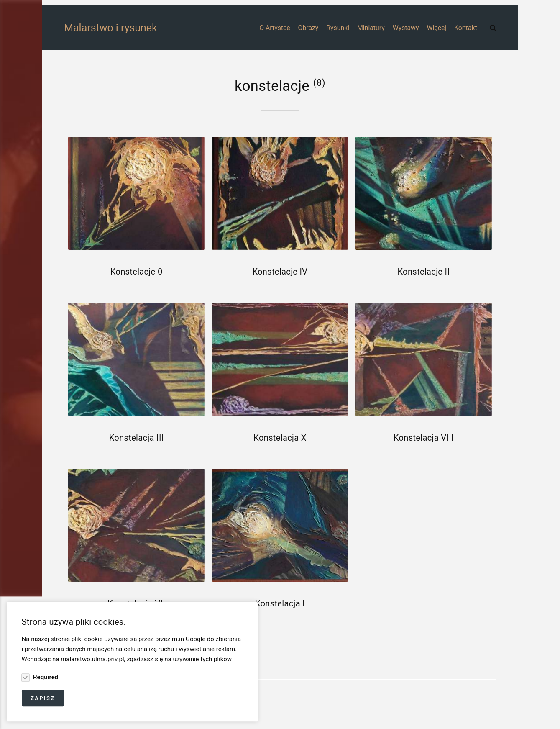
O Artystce (275, 28)
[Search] (493, 28)
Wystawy (406, 28)
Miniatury (371, 28)
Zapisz (43, 699)
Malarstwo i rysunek (88, 28)
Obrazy (308, 28)
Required (45, 678)
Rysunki (338, 28)
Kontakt (465, 28)
